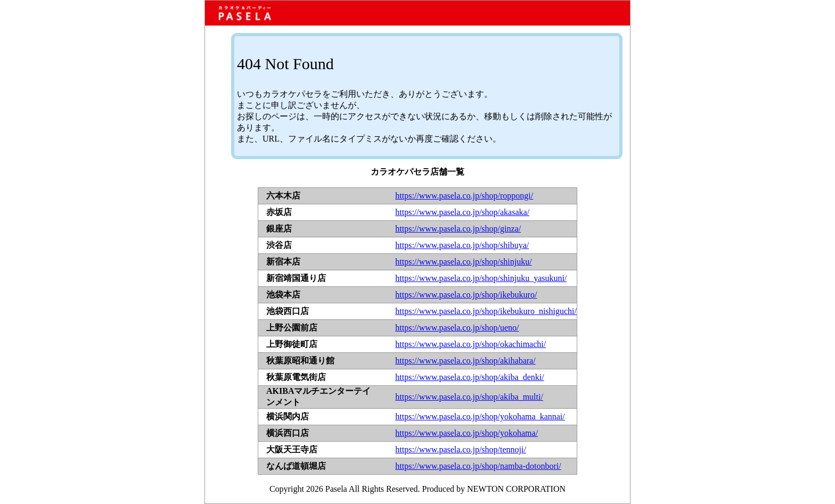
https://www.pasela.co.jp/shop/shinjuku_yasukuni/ (481, 278)
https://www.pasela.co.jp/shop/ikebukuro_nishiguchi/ (486, 311)
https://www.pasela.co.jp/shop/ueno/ (457, 328)
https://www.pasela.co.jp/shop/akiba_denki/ (469, 377)
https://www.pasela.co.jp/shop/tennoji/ (461, 449)
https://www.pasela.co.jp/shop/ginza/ (458, 229)
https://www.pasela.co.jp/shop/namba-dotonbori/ (478, 466)
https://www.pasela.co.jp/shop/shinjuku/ (463, 262)
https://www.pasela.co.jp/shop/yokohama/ (466, 433)
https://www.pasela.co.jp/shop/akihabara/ (465, 361)
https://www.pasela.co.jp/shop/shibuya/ (462, 245)
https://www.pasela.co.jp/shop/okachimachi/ (470, 344)
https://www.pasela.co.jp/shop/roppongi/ (464, 196)
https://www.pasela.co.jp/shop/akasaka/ (462, 212)
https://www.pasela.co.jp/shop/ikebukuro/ (466, 295)
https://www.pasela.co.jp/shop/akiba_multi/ (469, 397)
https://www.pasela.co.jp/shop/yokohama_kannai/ (480, 416)
